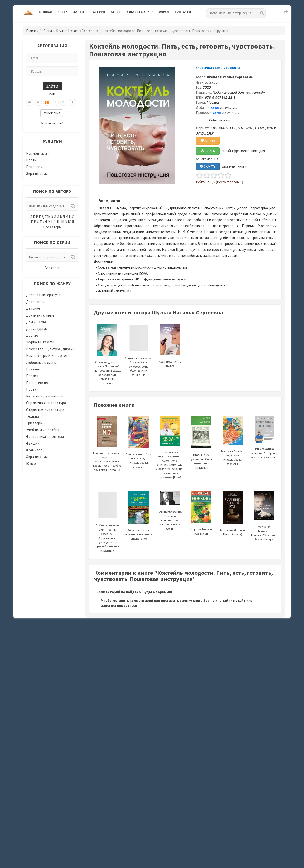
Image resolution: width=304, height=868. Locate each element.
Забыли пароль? (52, 123)
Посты (31, 160)
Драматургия (37, 329)
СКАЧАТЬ (208, 166)
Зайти (52, 86)
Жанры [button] (79, 12)
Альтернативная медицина (218, 68)
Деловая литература (43, 295)
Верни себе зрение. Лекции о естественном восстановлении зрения (170, 513)
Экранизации (37, 174)
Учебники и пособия (43, 430)
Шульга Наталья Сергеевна (77, 31)
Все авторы (52, 227)
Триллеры (34, 423)
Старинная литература (45, 410)
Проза (31, 389)
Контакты (183, 12)
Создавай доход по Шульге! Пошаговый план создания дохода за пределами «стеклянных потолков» (107, 361)
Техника (33, 416)
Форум (164, 12)
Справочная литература (46, 403)
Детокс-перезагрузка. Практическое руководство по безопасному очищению (138, 356)
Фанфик (33, 443)
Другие (32, 335)
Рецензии (34, 167)
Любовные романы (41, 362)
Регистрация (52, 113)
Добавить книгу (140, 12)
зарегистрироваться (119, 605)
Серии (116, 12)
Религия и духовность (45, 396)
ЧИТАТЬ (208, 151)
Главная (45, 12)
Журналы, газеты (40, 342)
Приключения (38, 383)
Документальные (40, 315)
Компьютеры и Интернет (47, 356)
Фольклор (34, 450)
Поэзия (32, 376)
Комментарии (38, 153)
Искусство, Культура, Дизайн (50, 349)
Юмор (31, 464)
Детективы (36, 302)
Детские (33, 308)
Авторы (99, 12)
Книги (63, 12)
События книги (220, 120)
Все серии (52, 268)
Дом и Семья (36, 322)
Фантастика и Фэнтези (45, 436)
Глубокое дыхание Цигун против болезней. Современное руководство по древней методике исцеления (107, 528)
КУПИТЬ (208, 141)
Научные (33, 369)
